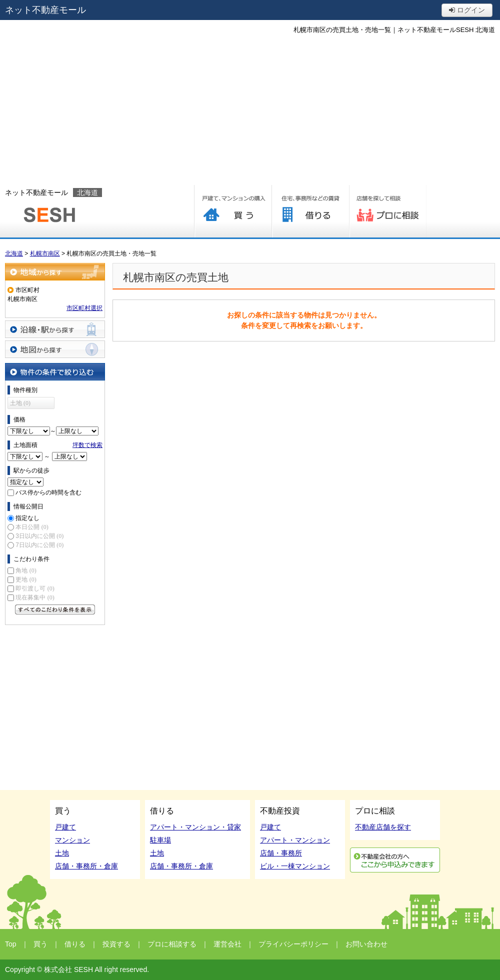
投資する (116, 944)
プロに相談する (388, 211)
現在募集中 (35, 597)
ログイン (467, 10)
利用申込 (395, 860)
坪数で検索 (87, 445)
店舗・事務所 (281, 853)
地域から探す (55, 272)
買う (233, 211)
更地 (26, 579)
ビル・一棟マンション (295, 866)
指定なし (27, 518)
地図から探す (55, 349)
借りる (310, 211)
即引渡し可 (35, 588)
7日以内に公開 (39, 545)
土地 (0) (20, 403)
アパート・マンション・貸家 (195, 827)
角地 (26, 570)
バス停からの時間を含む (48, 492)
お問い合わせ (366, 944)
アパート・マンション (295, 840)
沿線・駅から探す (55, 329)
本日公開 (32, 527)
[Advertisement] (250, 110)
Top (11, 944)
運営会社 (227, 944)
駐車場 (160, 840)
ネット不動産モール (45, 10)
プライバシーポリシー (293, 944)
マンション (72, 840)
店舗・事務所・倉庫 (86, 866)
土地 (62, 853)
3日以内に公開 (39, 536)
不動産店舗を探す (383, 827)
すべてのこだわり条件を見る (55, 609)
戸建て (65, 827)
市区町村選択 (84, 308)
